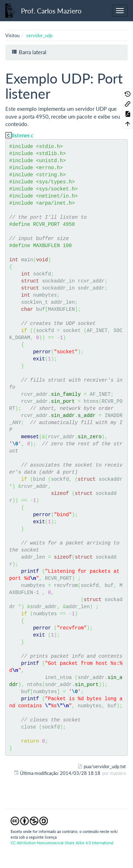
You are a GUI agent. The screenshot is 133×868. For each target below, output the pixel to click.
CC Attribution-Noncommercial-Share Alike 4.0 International (62, 843)
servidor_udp (39, 35)
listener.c (23, 135)
